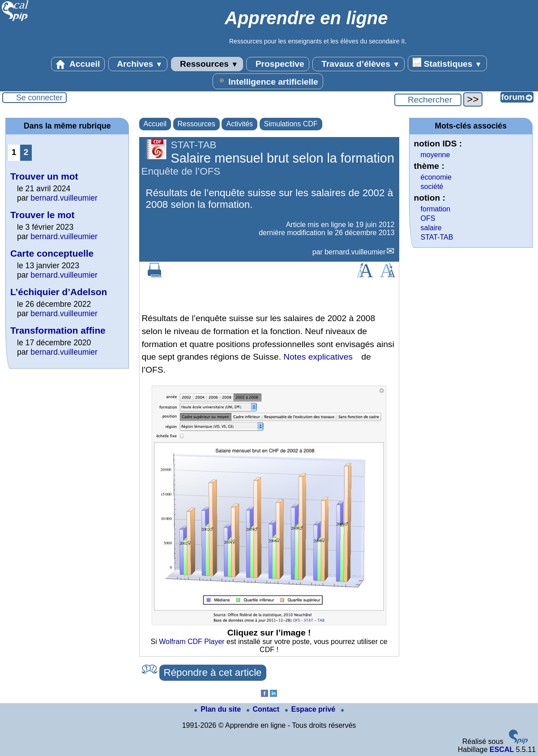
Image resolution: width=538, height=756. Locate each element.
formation (436, 209)
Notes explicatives (318, 357)
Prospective (278, 64)
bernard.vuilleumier (355, 252)
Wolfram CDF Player (192, 642)
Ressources (207, 64)
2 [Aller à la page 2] (26, 152)
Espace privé (311, 709)
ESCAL (502, 750)
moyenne (436, 155)
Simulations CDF (291, 124)
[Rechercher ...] (428, 100)
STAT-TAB (437, 237)
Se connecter (39, 98)
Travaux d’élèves (359, 64)
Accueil (78, 64)
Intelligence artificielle (268, 81)
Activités (239, 124)
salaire (431, 228)
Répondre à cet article (213, 672)
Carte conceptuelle (52, 253)
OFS (428, 218)
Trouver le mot (42, 215)
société (432, 187)
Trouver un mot (44, 176)
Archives (138, 64)
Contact (264, 709)
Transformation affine (58, 330)
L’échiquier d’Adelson (59, 292)
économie (436, 177)
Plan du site (218, 709)
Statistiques (447, 63)
